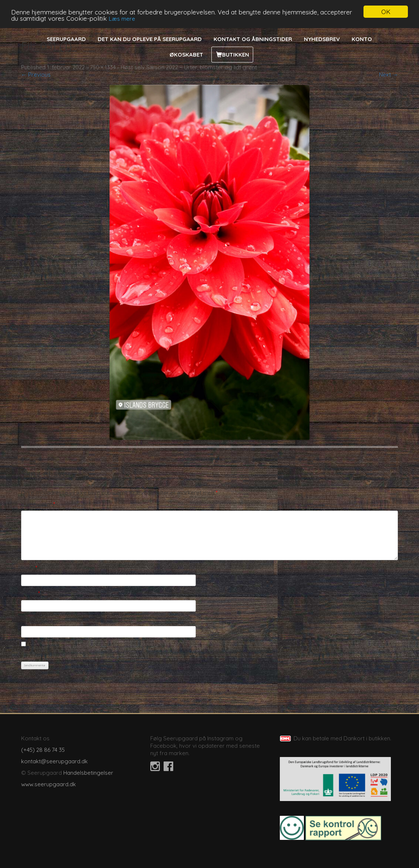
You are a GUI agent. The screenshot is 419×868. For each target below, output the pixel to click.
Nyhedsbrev (322, 39)
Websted (33, 619)
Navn (29, 568)
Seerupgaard (66, 39)
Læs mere (122, 18)
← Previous (36, 75)
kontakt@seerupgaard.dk (54, 761)
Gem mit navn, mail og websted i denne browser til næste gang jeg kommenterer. (126, 653)
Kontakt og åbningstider (253, 39)
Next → (388, 75)
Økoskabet (186, 55)
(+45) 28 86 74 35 (43, 750)
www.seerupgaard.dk (48, 784)
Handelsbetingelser (88, 773)
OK (386, 12)
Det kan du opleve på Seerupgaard (150, 39)
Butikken (236, 55)
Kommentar (38, 504)
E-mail (31, 593)
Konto (362, 39)
